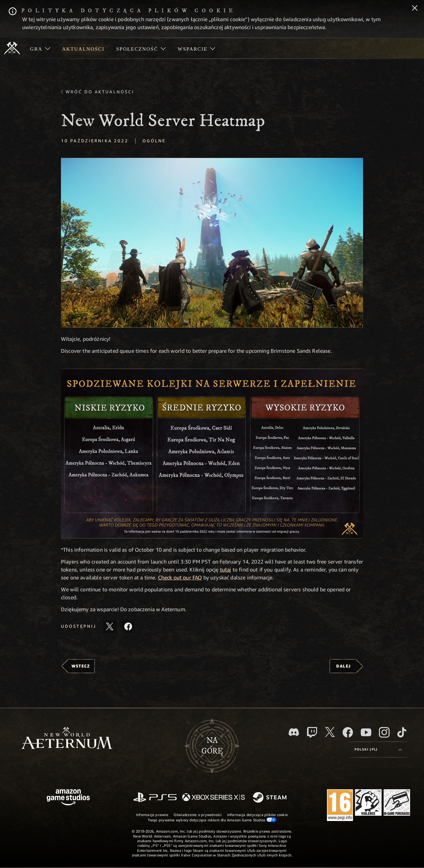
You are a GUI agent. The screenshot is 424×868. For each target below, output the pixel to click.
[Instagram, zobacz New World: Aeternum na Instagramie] (384, 732)
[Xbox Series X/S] (213, 798)
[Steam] (270, 798)
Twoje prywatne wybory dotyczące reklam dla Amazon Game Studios (212, 820)
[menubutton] (378, 750)
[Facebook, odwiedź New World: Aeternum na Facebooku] (348, 732)
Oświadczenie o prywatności (198, 815)
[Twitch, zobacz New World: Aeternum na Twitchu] (312, 732)
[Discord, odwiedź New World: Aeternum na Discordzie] (294, 732)
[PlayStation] (155, 798)
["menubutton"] (40, 48)
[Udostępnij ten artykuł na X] (110, 626)
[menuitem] (40, 48)
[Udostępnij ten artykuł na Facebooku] (128, 626)
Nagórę (212, 746)
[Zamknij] (415, 9)
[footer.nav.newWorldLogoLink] (67, 739)
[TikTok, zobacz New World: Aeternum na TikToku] (402, 732)
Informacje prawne (152, 815)
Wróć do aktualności (100, 92)
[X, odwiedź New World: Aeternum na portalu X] (330, 732)
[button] (212, 243)
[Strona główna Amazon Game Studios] (68, 798)
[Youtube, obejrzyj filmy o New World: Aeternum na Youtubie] (366, 732)
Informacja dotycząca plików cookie (258, 815)
